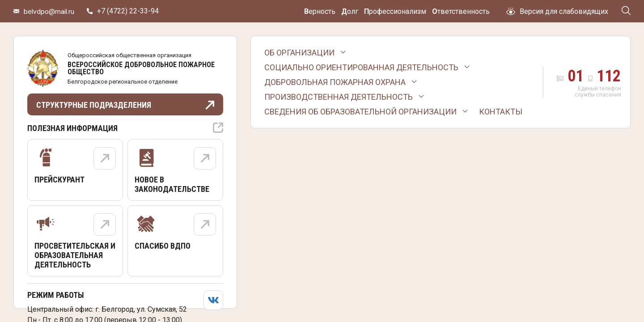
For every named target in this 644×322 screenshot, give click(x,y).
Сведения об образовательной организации (360, 112)
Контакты (501, 112)
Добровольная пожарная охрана (335, 82)
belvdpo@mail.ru (50, 11)
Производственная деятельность (339, 97)
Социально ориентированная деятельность (361, 67)
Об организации (299, 53)
